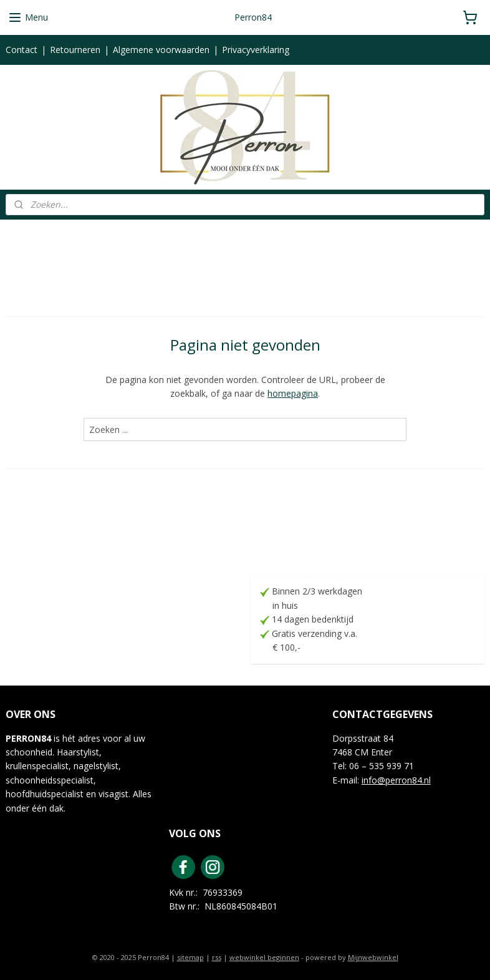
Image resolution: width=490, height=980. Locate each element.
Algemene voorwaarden (161, 50)
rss (217, 957)
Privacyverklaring (256, 50)
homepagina (293, 393)
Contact (22, 50)
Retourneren (75, 50)
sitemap (190, 957)
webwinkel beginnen (264, 957)
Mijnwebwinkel (373, 957)
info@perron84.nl (396, 780)
